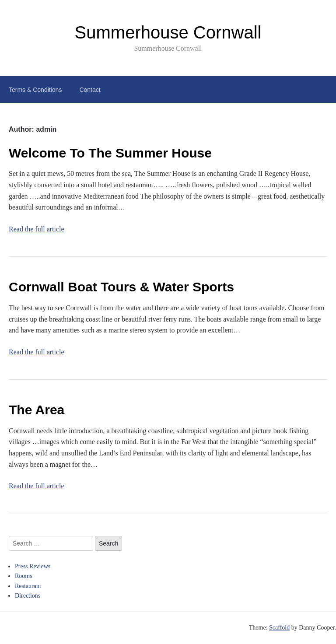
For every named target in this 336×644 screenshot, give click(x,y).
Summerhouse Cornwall (168, 32)
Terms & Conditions (35, 90)
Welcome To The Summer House (110, 153)
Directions (28, 596)
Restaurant (28, 586)
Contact (90, 90)
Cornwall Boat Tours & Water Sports (121, 287)
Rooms (24, 576)
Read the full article (37, 229)
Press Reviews (33, 566)
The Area (37, 410)
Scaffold (279, 628)
